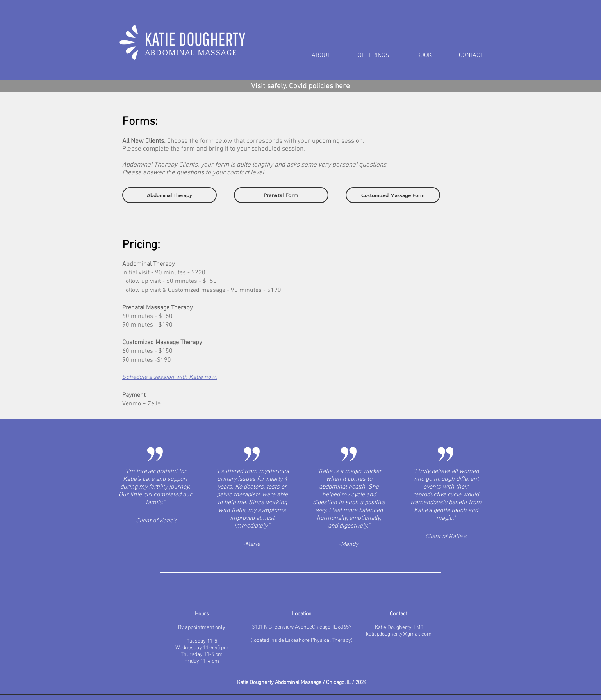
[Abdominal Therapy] (169, 195)
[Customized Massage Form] (393, 195)
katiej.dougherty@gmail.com (399, 634)
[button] (381, 56)
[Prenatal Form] (281, 195)
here (342, 86)
